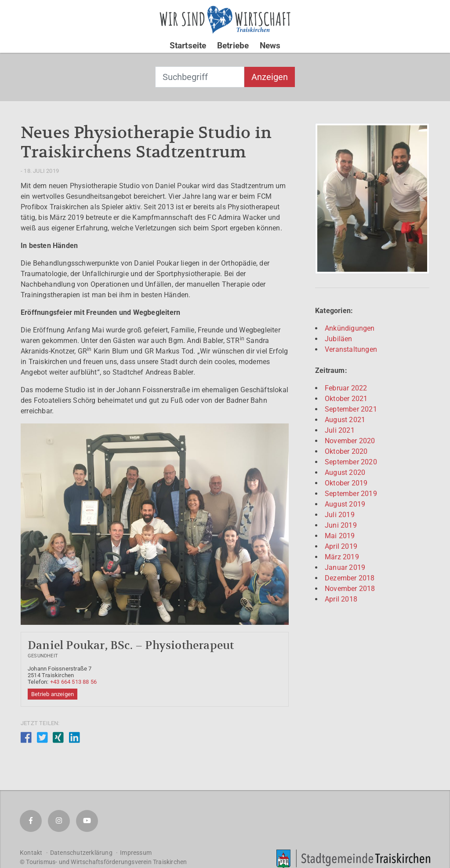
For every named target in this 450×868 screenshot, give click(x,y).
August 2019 (345, 504)
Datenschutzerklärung (81, 853)
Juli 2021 (340, 430)
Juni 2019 (341, 525)
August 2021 (345, 420)
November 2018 (350, 589)
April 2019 (341, 546)
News (270, 46)
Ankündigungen (350, 328)
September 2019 (351, 494)
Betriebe (233, 46)
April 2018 (341, 599)
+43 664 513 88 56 (73, 682)
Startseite (188, 46)
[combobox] (200, 77)
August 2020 (345, 472)
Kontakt (31, 853)
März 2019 (342, 557)
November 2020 (350, 441)
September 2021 (351, 409)
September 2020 (351, 462)
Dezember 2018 (350, 578)
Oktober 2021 (346, 399)
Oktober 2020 (346, 451)
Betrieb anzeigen (53, 694)
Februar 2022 (346, 388)
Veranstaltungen (351, 349)
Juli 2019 (340, 515)
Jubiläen (339, 339)
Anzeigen (270, 77)
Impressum (136, 853)
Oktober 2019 (346, 483)
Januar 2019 (345, 567)
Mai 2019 (340, 536)
